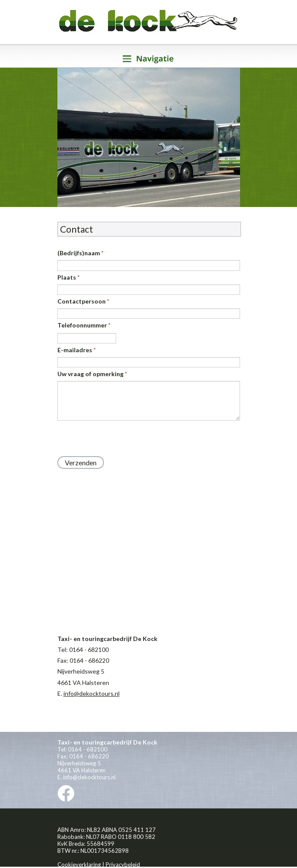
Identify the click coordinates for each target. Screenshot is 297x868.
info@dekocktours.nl (92, 693)
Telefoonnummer (84, 325)
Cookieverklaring (79, 865)
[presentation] (123, 438)
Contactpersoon (83, 301)
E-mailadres (77, 350)
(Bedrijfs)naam (80, 253)
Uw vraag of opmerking (92, 374)
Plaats (68, 277)
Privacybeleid (123, 865)
